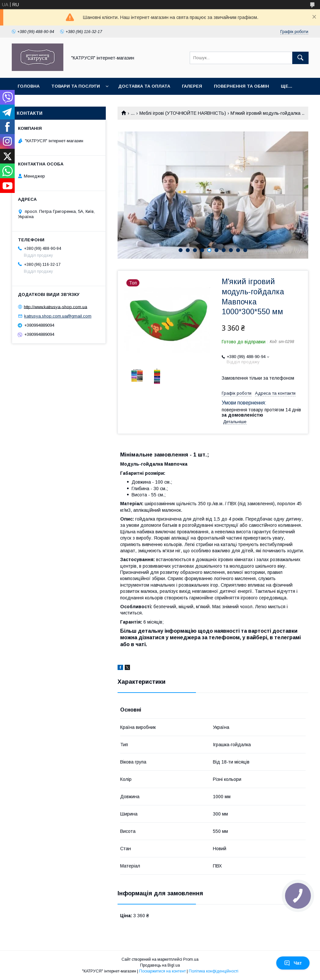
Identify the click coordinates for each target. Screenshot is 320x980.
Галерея (192, 86)
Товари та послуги (76, 86)
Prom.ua (191, 959)
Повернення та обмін (241, 86)
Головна (29, 86)
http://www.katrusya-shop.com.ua (56, 307)
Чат (293, 963)
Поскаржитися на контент (162, 971)
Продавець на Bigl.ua (160, 965)
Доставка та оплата (144, 86)
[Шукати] (300, 58)
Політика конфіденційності (214, 971)
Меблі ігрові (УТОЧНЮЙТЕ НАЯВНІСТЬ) (183, 113)
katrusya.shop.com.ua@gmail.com (58, 316)
